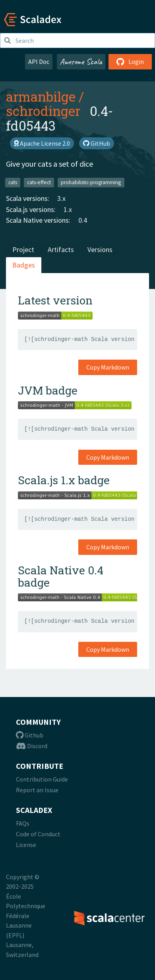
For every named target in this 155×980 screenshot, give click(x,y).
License (26, 845)
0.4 (83, 220)
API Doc (39, 62)
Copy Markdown (108, 367)
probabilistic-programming (91, 182)
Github (30, 735)
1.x (68, 209)
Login (130, 62)
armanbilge (41, 96)
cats (13, 182)
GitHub (97, 143)
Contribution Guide (42, 779)
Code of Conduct (38, 834)
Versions (100, 249)
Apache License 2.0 (42, 143)
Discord (32, 746)
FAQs (23, 823)
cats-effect (39, 182)
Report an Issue (37, 790)
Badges (24, 265)
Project (23, 249)
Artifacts (61, 249)
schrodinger (43, 111)
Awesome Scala (81, 62)
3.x (61, 198)
